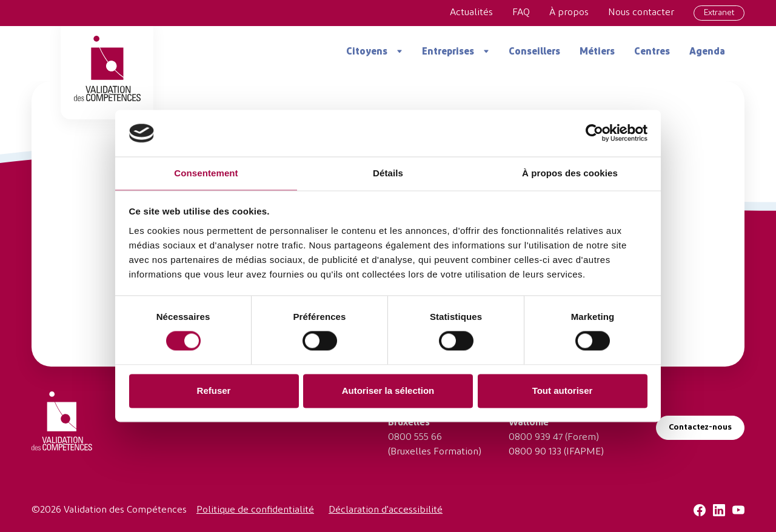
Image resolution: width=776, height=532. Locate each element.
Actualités (471, 13)
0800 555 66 (415, 437)
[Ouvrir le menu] (395, 52)
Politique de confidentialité (255, 510)
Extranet (719, 13)
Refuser (214, 391)
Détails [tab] (388, 173)
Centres (652, 52)
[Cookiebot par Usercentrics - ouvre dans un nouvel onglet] (594, 133)
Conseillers (534, 52)
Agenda (707, 52)
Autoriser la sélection (388, 391)
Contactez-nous (700, 427)
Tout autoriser (563, 391)
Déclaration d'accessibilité (386, 510)
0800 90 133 (535, 452)
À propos (569, 13)
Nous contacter (641, 13)
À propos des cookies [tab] (570, 173)
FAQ (521, 13)
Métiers (597, 52)
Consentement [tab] (206, 173)
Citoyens (367, 52)
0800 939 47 (536, 437)
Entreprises (448, 52)
